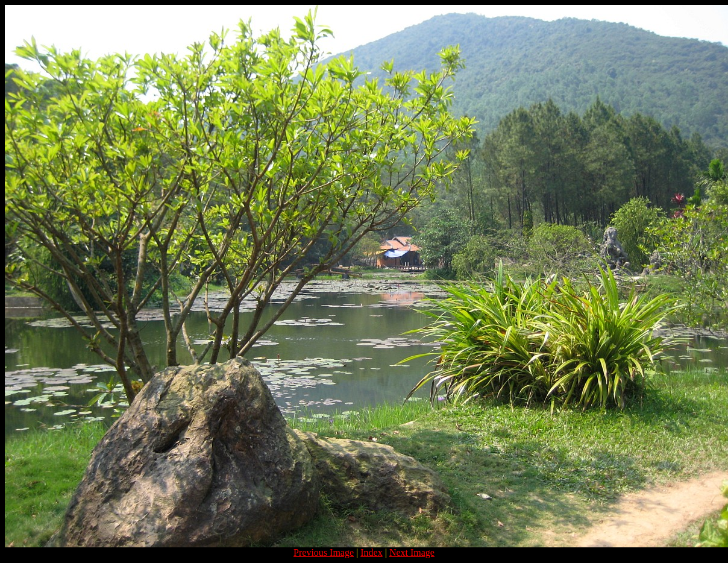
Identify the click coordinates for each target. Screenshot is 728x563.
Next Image (412, 552)
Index (371, 552)
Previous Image (324, 552)
